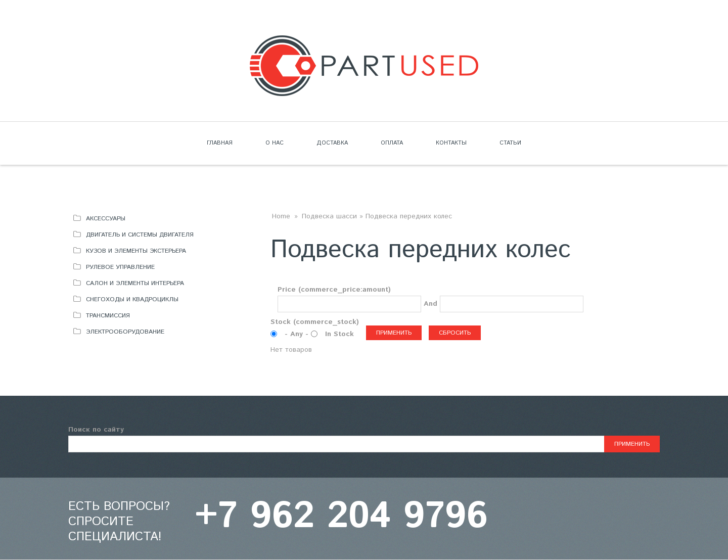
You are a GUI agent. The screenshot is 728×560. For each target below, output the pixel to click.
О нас (275, 143)
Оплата (392, 143)
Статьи (510, 143)
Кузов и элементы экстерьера (136, 251)
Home (281, 216)
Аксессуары (106, 219)
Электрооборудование (125, 332)
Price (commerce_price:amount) (334, 290)
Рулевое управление (120, 267)
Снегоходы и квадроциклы (132, 299)
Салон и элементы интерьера (135, 283)
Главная (220, 143)
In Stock (339, 334)
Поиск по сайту (96, 430)
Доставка (332, 143)
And (430, 304)
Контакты (451, 143)
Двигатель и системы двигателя (140, 235)
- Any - (298, 334)
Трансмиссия (108, 316)
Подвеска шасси (329, 216)
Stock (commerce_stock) (315, 322)
